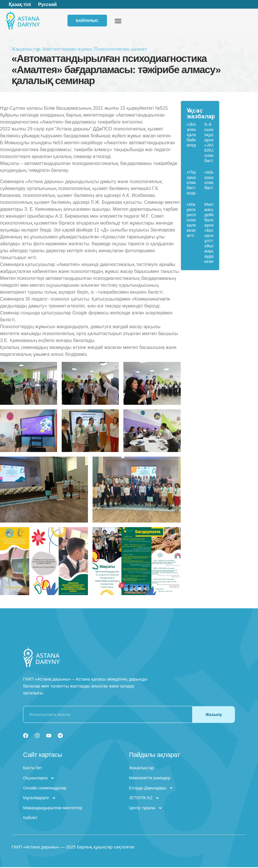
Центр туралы (146, 809)
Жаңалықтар (26, 50)
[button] (129, 21)
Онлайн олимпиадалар (45, 789)
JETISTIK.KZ (144, 799)
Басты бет (33, 769)
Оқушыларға (39, 779)
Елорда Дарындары (151, 789)
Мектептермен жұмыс (67, 50)
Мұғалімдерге (39, 799)
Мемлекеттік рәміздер (150, 779)
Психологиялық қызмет (121, 50)
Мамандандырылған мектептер (53, 809)
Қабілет (30, 818)
